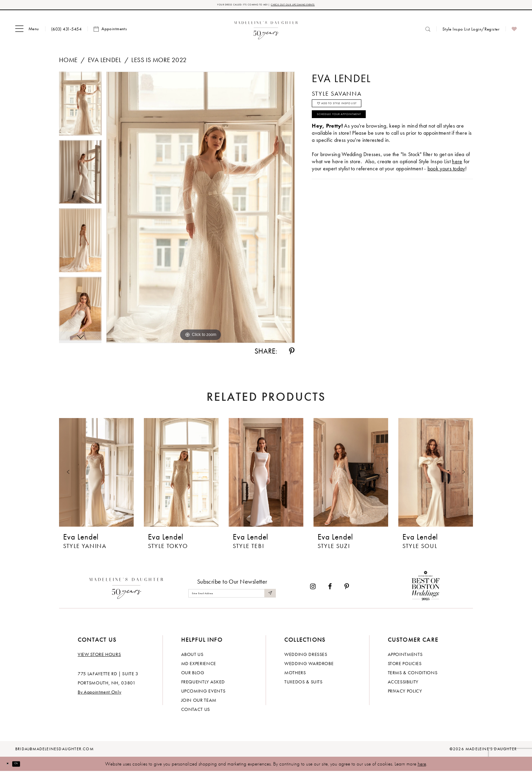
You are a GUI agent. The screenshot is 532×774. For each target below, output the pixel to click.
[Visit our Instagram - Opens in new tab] (313, 589)
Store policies (405, 666)
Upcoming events (203, 694)
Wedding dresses (306, 657)
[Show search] (428, 31)
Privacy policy (405, 694)
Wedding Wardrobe (309, 666)
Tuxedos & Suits (303, 684)
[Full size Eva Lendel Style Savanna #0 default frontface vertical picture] (201, 210)
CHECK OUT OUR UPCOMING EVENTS (313, 6)
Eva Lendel (104, 63)
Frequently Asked (203, 684)
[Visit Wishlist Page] (514, 32)
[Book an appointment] (110, 32)
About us (192, 657)
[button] (27, 32)
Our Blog (193, 675)
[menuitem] (27, 32)
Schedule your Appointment (359, 130)
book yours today (446, 187)
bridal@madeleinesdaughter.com (54, 752)
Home (68, 63)
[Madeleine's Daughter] (126, 589)
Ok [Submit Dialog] (25, 766)
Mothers (295, 675)
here (422, 767)
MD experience (199, 666)
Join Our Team (199, 703)
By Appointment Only (99, 695)
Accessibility (403, 684)
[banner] (266, 31)
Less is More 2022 (159, 63)
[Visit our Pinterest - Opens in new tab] (347, 589)
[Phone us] (66, 31)
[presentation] (96, 475)
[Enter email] (232, 596)
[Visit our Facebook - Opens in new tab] (330, 589)
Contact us (196, 712)
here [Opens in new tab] (457, 180)
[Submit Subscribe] (269, 596)
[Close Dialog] (10, 766)
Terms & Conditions (413, 675)
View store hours (99, 657)
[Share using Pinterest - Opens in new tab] (292, 354)
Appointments (405, 657)
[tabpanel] (80, 109)
